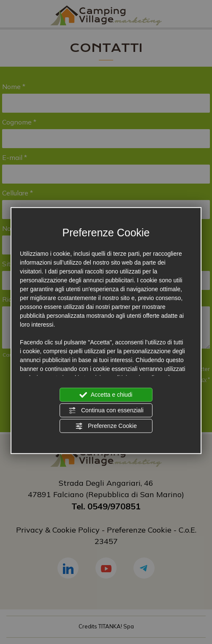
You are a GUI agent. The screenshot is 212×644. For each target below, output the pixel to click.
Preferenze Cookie (106, 426)
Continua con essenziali (106, 410)
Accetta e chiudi (106, 395)
